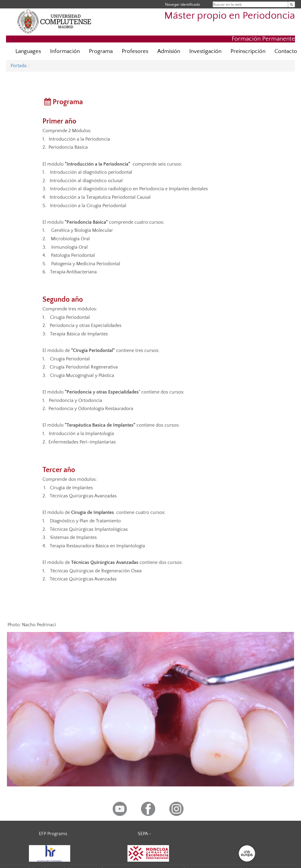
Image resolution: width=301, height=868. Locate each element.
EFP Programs (53, 834)
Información (65, 51)
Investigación (205, 51)
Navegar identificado (183, 4)
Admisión (169, 51)
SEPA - (144, 834)
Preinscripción (248, 51)
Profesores (135, 51)
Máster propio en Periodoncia (230, 16)
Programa (101, 51)
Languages (28, 51)
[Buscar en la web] (292, 4)
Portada (19, 66)
